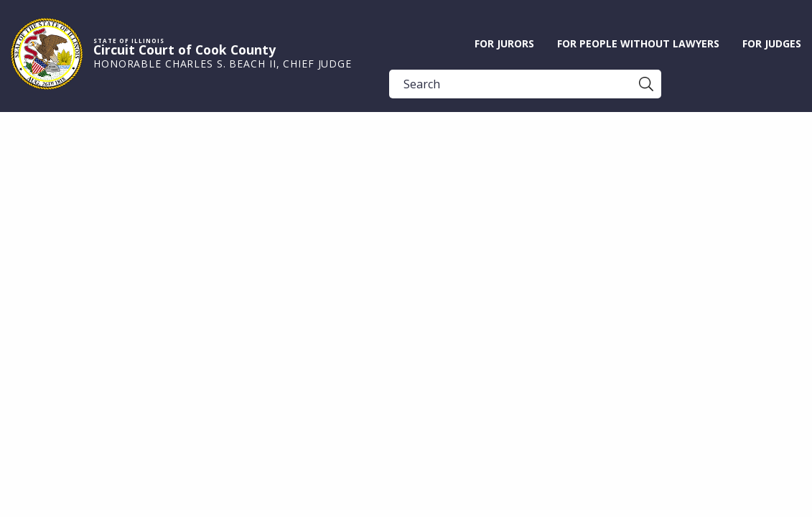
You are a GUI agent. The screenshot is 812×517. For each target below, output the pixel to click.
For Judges (772, 43)
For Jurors (504, 43)
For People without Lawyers (638, 43)
